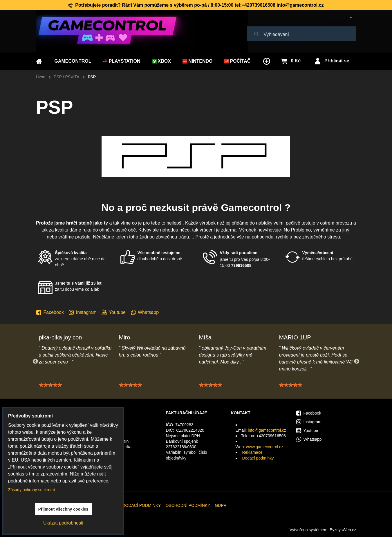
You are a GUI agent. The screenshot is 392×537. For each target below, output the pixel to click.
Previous (35, 361)
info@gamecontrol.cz (267, 430)
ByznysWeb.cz (343, 530)
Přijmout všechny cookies (63, 509)
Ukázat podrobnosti (63, 523)
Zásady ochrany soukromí (31, 490)
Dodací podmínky (258, 458)
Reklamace (252, 452)
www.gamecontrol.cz (265, 447)
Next (357, 361)
